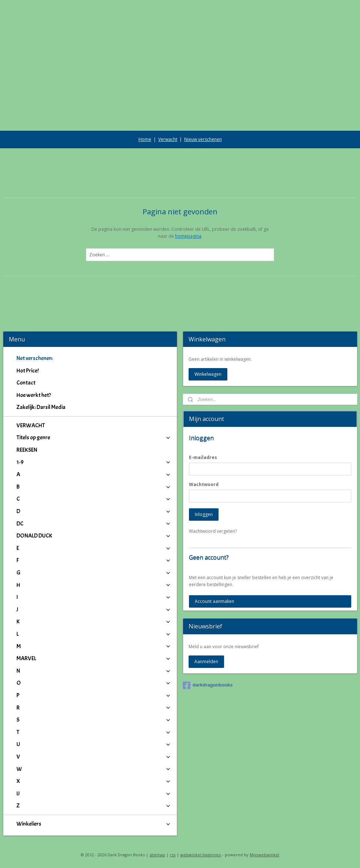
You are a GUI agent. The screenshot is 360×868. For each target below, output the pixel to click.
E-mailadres (203, 457)
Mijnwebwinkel (264, 855)
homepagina (188, 236)
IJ (94, 794)
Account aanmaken (215, 601)
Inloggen (204, 514)
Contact (26, 383)
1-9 (94, 462)
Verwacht (168, 139)
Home (145, 139)
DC (94, 524)
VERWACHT (31, 425)
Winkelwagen (208, 374)
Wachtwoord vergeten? (213, 531)
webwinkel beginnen (201, 855)
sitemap (157, 855)
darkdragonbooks (208, 685)
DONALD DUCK (94, 536)
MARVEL (94, 658)
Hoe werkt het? (34, 395)
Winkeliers (94, 824)
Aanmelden (206, 661)
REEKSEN (27, 450)
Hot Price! (28, 371)
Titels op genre (94, 437)
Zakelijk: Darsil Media (41, 407)
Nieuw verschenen (203, 139)
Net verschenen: (35, 358)
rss (173, 855)
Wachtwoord (204, 484)
